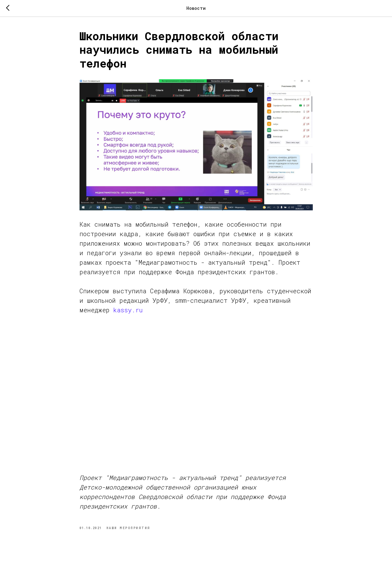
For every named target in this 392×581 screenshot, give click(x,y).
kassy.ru (128, 310)
